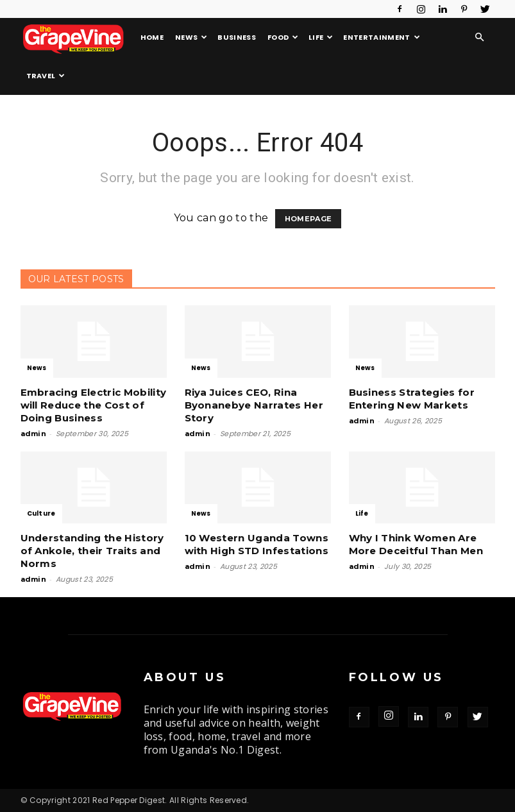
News (191, 37)
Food (283, 37)
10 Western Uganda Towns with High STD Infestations (257, 544)
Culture (41, 513)
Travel (46, 76)
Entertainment (382, 37)
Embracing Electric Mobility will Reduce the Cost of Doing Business (94, 405)
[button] (480, 37)
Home (152, 37)
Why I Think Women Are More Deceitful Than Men (416, 544)
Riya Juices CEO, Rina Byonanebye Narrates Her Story (254, 405)
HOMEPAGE (308, 219)
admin (34, 434)
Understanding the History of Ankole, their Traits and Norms (92, 551)
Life (321, 37)
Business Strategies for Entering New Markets (412, 399)
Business (237, 37)
